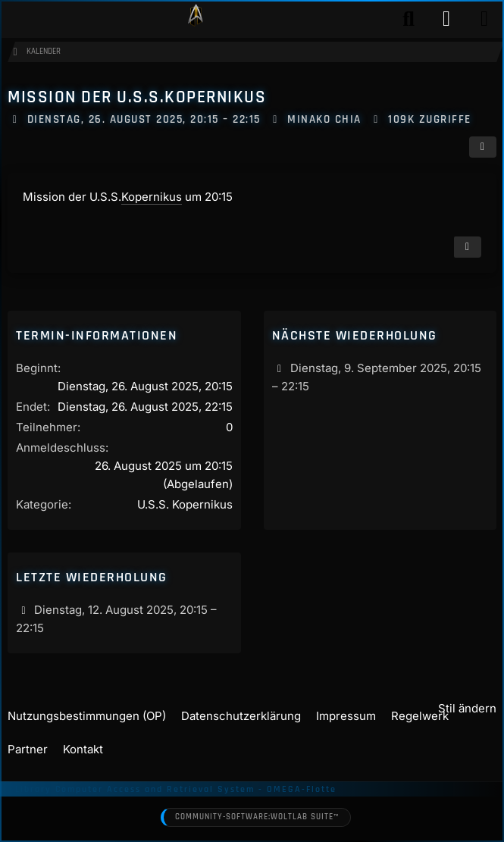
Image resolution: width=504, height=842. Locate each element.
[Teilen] (483, 147)
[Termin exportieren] (468, 247)
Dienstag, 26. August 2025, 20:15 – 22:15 (144, 119)
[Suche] (409, 19)
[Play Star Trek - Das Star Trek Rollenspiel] (196, 19)
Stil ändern (467, 708)
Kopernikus (152, 197)
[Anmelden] (446, 19)
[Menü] (484, 19)
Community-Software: (257, 818)
